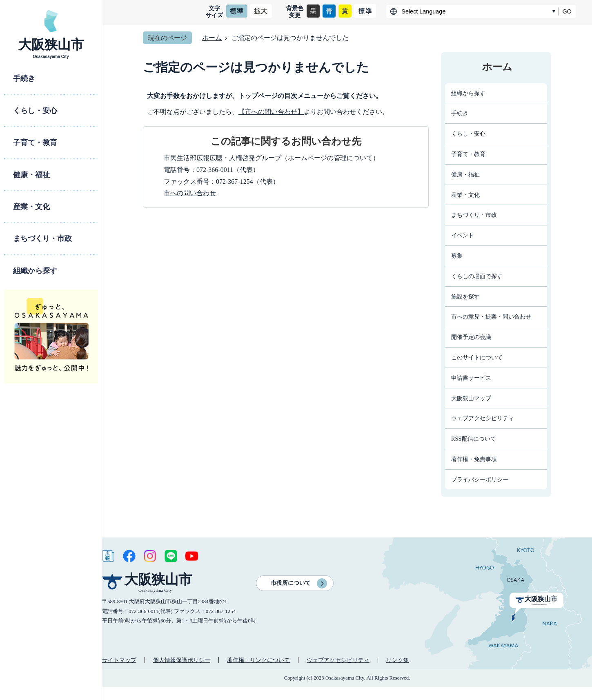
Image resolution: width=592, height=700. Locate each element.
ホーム (212, 38)
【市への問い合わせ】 (271, 112)
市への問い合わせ (190, 193)
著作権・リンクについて (258, 660)
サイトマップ (119, 660)
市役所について (291, 583)
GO (567, 11)
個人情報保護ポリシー (182, 660)
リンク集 (398, 660)
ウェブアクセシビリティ (338, 660)
